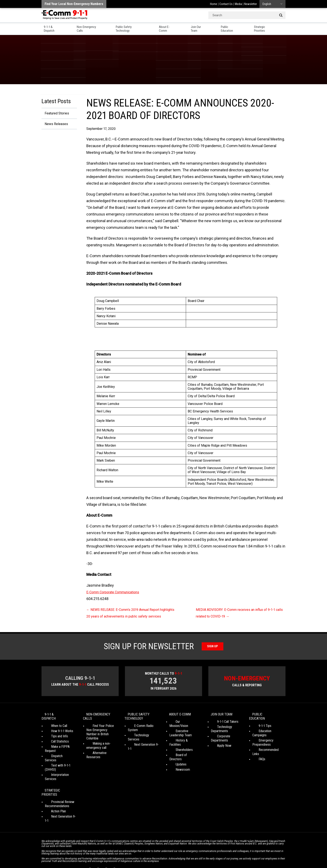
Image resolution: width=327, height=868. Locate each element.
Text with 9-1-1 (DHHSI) (60, 761)
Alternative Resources (101, 757)
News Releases (55, 125)
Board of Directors (182, 755)
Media (238, 4)
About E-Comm (172, 27)
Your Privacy (134, 853)
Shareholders (178, 750)
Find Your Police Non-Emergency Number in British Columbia (101, 738)
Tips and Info (53, 740)
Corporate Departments (226, 744)
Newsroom (177, 765)
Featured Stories (55, 113)
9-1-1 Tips (259, 730)
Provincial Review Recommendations (57, 787)
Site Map (222, 853)
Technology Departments (219, 737)
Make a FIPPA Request (60, 751)
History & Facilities (182, 744)
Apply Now (218, 750)
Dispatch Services (57, 756)
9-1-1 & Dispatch (53, 27)
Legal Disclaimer (203, 853)
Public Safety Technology (133, 27)
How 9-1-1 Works (56, 735)
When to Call (53, 730)
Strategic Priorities (272, 27)
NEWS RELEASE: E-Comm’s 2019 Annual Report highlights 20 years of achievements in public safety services (130, 616)
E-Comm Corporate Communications (117, 592)
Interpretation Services (60, 766)
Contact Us (226, 4)
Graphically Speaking (179, 857)
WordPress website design (143, 857)
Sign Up (213, 653)
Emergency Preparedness (262, 742)
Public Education (236, 27)
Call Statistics (54, 745)
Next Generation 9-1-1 (142, 744)
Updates (175, 760)
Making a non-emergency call (96, 750)
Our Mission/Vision (181, 730)
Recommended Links (266, 750)
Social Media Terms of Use (162, 853)
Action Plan (52, 794)
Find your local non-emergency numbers (74, 4)
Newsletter (251, 4)
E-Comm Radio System (143, 734)
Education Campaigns (266, 735)
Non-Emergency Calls (90, 27)
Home (214, 4)
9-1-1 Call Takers (221, 730)
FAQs (256, 755)
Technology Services (141, 739)
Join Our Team (204, 27)
